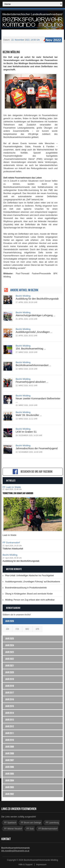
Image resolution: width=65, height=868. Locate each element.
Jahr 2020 (10, 672)
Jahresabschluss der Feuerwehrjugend (37, 448)
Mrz (27, 629)
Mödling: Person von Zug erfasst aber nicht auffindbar (30, 600)
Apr (37, 629)
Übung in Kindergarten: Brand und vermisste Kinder (29, 594)
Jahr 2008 (10, 753)
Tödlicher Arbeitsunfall (13, 549)
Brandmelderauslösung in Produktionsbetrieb (26, 588)
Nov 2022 (53, 40)
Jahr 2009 (10, 747)
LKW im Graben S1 (26, 432)
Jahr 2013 (10, 720)
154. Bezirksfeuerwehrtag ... (31, 349)
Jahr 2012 (10, 726)
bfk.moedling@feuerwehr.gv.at (15, 851)
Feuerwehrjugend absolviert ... (32, 382)
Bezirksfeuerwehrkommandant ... (34, 365)
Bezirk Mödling (23, 296)
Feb (17, 629)
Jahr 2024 (10, 645)
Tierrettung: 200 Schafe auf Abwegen (18, 493)
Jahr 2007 (10, 760)
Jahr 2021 (10, 666)
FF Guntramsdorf (11, 543)
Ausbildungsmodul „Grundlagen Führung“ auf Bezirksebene (33, 582)
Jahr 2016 (10, 699)
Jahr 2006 (10, 767)
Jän (7, 629)
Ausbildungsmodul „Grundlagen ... (34, 332)
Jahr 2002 (10, 794)
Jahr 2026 (10, 621)
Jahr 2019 (10, 679)
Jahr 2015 (10, 706)
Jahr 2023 (10, 652)
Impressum (41, 865)
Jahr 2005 (10, 774)
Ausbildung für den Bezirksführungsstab (37, 299)
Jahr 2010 (10, 740)
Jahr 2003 (10, 787)
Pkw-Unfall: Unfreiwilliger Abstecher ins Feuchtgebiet (30, 576)
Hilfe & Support (26, 865)
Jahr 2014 (10, 713)
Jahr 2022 (10, 659)
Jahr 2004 (10, 780)
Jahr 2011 (10, 733)
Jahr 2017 (10, 693)
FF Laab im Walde (12, 487)
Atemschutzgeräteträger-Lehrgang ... (36, 315)
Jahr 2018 (10, 686)
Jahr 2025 (10, 639)
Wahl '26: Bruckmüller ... (29, 415)
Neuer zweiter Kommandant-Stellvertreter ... (38, 400)
